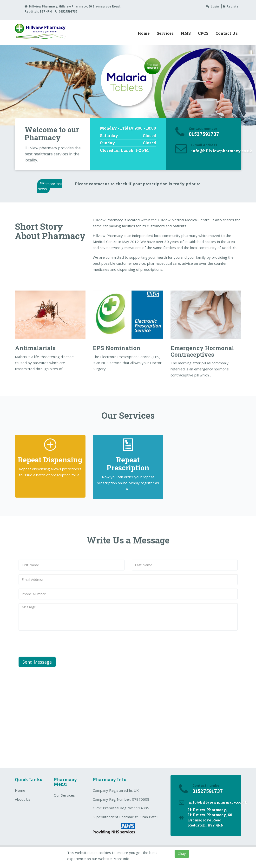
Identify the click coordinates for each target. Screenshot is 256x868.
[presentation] (55, 644)
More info (121, 859)
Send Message (37, 662)
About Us (23, 799)
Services (165, 33)
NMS (186, 33)
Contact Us (227, 33)
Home (144, 33)
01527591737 (68, 11)
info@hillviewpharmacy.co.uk (222, 151)
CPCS (203, 33)
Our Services (64, 795)
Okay (182, 854)
